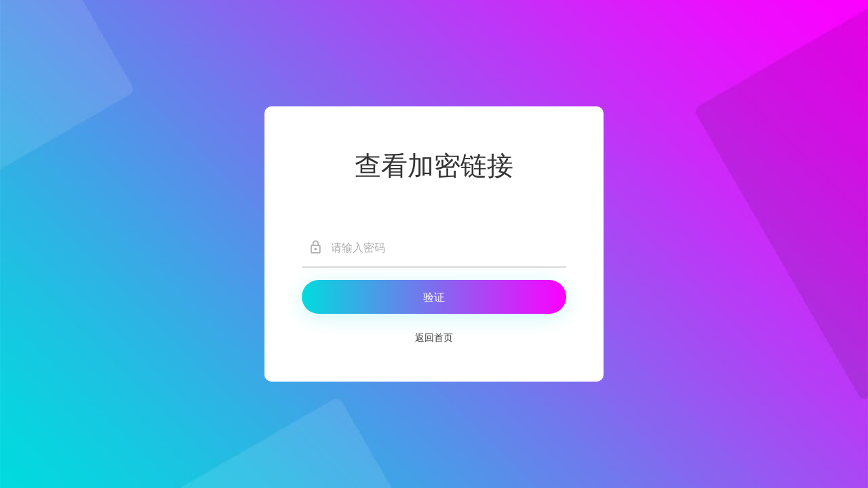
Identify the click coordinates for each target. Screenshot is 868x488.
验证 (434, 297)
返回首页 (434, 338)
